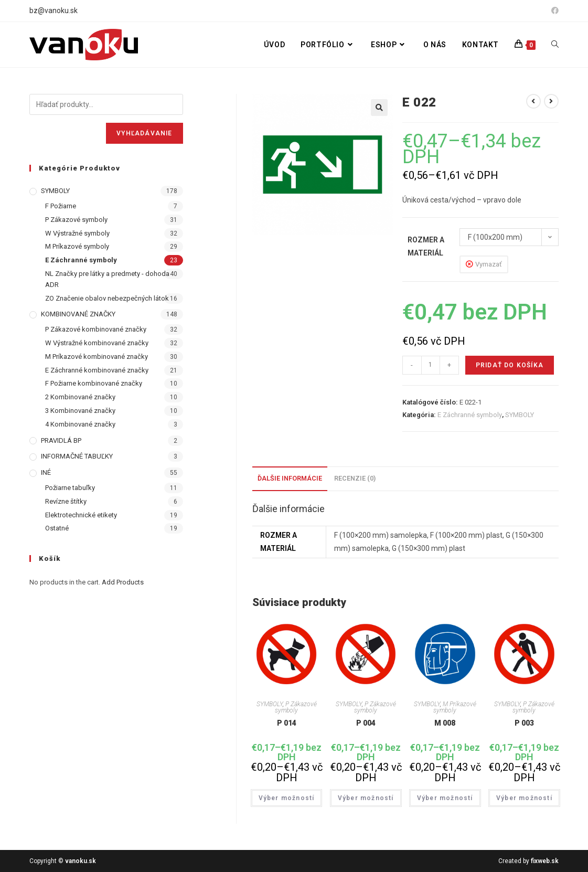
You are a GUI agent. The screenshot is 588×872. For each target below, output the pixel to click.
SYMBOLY (520, 415)
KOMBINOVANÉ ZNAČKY (78, 314)
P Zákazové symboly (296, 707)
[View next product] (551, 101)
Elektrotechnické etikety (81, 515)
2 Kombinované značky (80, 397)
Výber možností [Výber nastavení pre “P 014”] (287, 798)
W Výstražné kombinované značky (97, 343)
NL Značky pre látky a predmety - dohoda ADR (107, 279)
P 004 (366, 723)
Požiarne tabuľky (70, 488)
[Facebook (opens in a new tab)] (553, 11)
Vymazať (489, 264)
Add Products (123, 582)
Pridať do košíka (510, 365)
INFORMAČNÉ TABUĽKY (77, 456)
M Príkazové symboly (455, 707)
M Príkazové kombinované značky (97, 357)
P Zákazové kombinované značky (96, 329)
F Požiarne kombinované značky (94, 383)
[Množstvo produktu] (431, 365)
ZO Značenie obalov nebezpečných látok (107, 298)
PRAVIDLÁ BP (61, 440)
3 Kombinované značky (80, 411)
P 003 (524, 723)
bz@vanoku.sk (54, 10)
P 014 (287, 723)
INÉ (46, 472)
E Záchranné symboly (470, 415)
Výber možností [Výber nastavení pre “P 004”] (366, 798)
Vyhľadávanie (144, 133)
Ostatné (57, 528)
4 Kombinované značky (80, 424)
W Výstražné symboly (77, 233)
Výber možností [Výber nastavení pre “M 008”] (445, 798)
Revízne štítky (66, 501)
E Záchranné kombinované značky (97, 370)
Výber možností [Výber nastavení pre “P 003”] (524, 798)
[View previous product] (533, 101)
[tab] (290, 479)
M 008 (445, 723)
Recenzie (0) (355, 478)
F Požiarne (61, 206)
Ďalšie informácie (290, 478)
